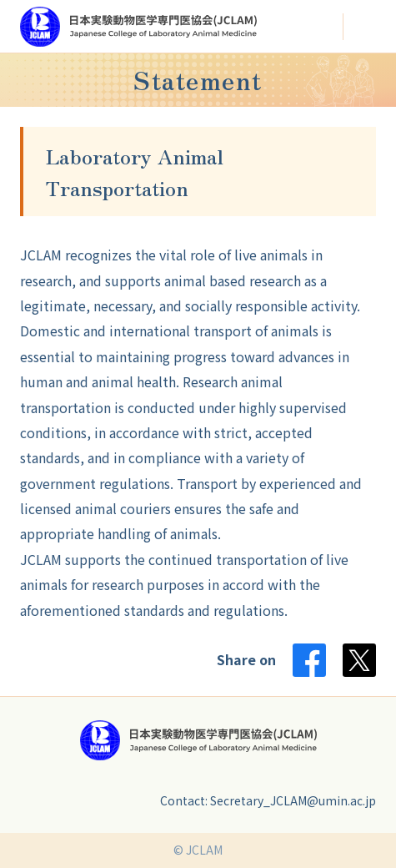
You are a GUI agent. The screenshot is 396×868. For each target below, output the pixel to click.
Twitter (359, 660)
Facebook (309, 660)
